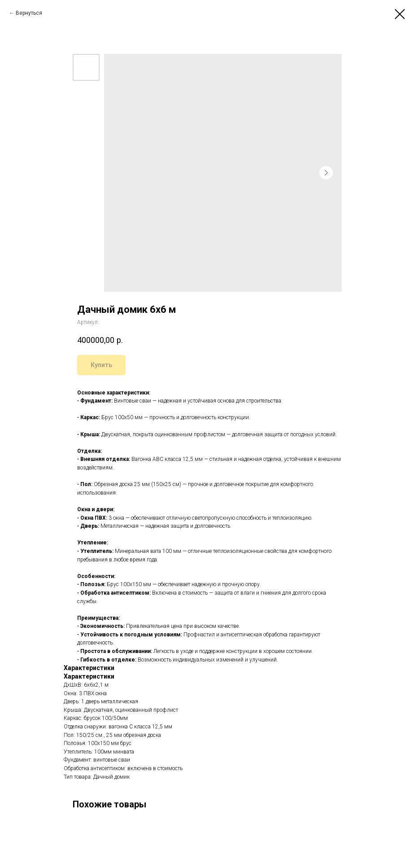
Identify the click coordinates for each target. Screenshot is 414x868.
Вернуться (29, 13)
